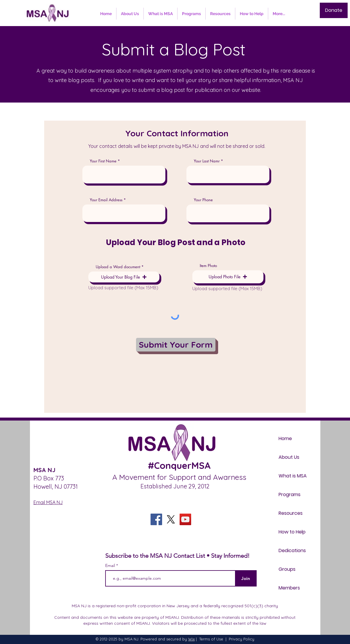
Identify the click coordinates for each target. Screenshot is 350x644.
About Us (289, 457)
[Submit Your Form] (176, 345)
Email (111, 565)
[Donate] (334, 10)
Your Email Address (106, 200)
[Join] (246, 578)
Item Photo (208, 266)
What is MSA (293, 476)
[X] (171, 519)
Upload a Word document (118, 267)
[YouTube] (185, 519)
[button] (124, 277)
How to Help (292, 532)
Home (285, 438)
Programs (290, 494)
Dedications (292, 550)
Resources (291, 513)
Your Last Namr (207, 161)
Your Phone (203, 200)
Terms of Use (211, 639)
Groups (287, 569)
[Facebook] (156, 519)
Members (289, 588)
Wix (191, 639)
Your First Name (103, 161)
